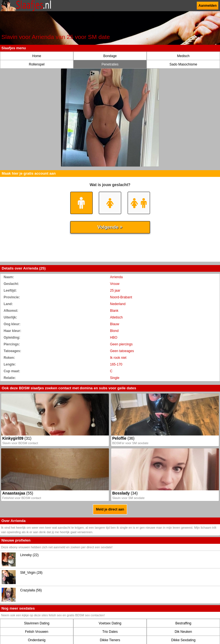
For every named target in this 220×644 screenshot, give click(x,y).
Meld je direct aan (110, 509)
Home (37, 56)
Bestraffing (183, 623)
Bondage (110, 56)
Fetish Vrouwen (37, 632)
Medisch (183, 56)
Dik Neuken (183, 632)
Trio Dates (110, 632)
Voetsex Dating (110, 623)
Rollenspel (37, 64)
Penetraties (110, 64)
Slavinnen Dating (37, 623)
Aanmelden (208, 6)
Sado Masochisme (183, 64)
